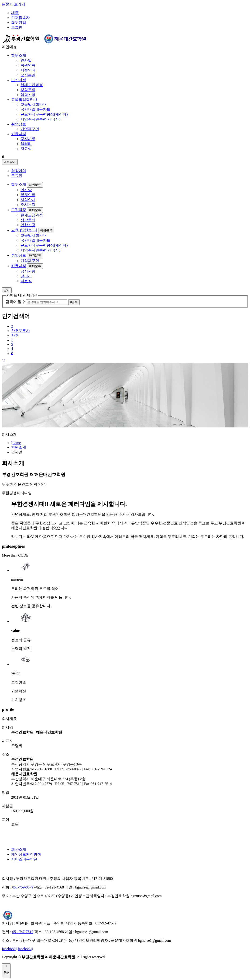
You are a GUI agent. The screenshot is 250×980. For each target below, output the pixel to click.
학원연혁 (28, 65)
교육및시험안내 (34, 104)
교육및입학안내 (24, 100)
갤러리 (26, 144)
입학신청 (28, 95)
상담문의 (28, 90)
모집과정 (19, 80)
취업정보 (19, 124)
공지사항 (28, 139)
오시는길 (28, 75)
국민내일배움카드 (35, 109)
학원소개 (19, 55)
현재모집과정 (32, 85)
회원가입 (19, 23)
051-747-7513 (23, 932)
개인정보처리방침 (26, 854)
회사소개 (19, 849)
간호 (15, 336)
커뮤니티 (19, 134)
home (16, 443)
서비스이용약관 (24, 859)
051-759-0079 (23, 887)
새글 (15, 13)
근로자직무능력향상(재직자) (44, 114)
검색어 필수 (15, 302)
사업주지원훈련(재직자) (40, 119)
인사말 (26, 60)
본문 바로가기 (14, 4)
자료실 (26, 149)
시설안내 (28, 70)
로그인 (17, 27)
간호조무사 (21, 331)
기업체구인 (30, 129)
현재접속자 (21, 18)
